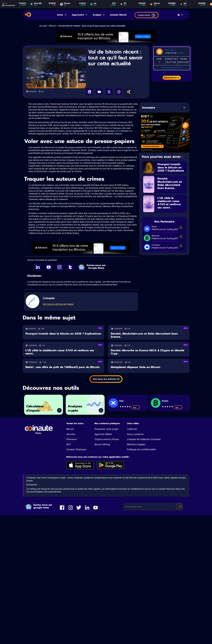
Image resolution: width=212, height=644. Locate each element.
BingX (122, 401)
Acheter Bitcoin (118, 15)
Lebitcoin (132, 429)
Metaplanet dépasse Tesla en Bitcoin (135, 367)
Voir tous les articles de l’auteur (58, 304)
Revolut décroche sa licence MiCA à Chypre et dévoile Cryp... (148, 352)
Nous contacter (135, 434)
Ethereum (72, 439)
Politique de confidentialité (141, 449)
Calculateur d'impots (36, 408)
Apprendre (80, 15)
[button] (184, 108)
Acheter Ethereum (76, 449)
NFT (69, 444)
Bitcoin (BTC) (170, 50)
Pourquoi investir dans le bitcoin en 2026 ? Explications (171, 167)
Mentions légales (136, 444)
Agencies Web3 (103, 434)
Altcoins (71, 434)
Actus (62, 15)
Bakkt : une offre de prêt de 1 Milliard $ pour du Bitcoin (63, 367)
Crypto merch (146, 15)
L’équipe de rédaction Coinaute (144, 439)
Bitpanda (165, 401)
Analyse (99, 15)
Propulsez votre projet (106, 429)
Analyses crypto (76, 408)
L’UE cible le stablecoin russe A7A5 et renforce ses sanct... (169, 202)
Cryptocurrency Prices (107, 439)
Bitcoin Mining (102, 444)
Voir (136, 408)
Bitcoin (53, 26)
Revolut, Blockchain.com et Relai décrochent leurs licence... (170, 183)
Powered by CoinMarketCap (172, 68)
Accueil (43, 26)
